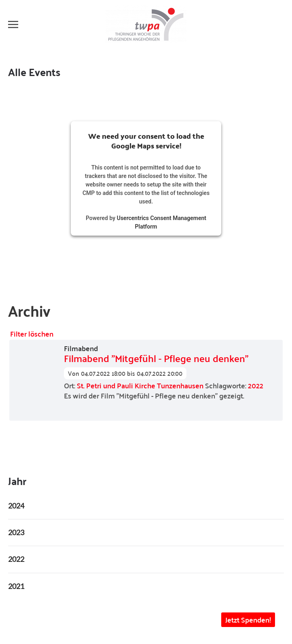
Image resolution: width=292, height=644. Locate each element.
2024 (16, 506)
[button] (13, 24)
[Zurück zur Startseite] (146, 24)
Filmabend (81, 348)
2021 (16, 586)
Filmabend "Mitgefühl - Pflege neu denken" (156, 358)
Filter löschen (32, 334)
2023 (16, 532)
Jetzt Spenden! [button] (248, 620)
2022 (256, 385)
